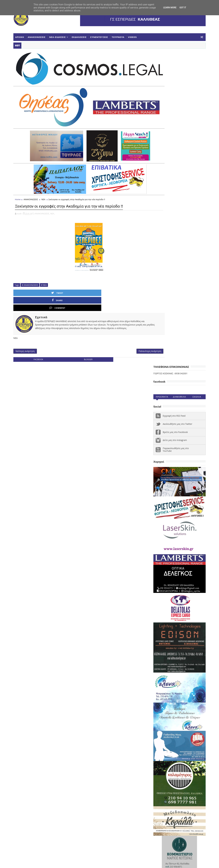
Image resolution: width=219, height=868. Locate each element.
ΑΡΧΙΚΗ (26, 36)
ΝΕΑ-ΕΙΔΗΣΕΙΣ (64, 36)
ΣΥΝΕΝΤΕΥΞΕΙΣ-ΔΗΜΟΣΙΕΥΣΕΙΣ (165, 771)
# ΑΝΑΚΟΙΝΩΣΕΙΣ (36, 277)
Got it (183, 8)
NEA (151, 735)
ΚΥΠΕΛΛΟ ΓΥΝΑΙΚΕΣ (174, 751)
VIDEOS (139, 36)
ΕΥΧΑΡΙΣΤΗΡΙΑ (185, 746)
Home (24, 185)
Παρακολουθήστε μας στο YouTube (170, 135)
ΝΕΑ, (59, 206)
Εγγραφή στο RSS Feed (168, 102)
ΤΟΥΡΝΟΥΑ (124, 36)
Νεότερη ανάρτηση (31, 330)
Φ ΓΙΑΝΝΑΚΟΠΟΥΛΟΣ (175, 776)
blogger (80, 340)
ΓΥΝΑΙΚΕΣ (173, 741)
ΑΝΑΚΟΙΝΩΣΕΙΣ (43, 36)
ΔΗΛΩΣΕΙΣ (187, 741)
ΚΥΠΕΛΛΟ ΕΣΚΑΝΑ (158, 756)
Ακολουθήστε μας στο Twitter (171, 110)
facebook (40, 340)
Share (67, 285)
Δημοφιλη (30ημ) (173, 83)
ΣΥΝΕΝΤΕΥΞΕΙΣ (105, 36)
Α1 (170, 735)
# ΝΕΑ (50, 277)
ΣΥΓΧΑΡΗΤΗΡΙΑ (176, 761)
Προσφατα (156, 83)
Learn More (170, 8)
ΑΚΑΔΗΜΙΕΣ (181, 735)
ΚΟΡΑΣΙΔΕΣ (155, 751)
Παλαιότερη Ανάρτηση (127, 330)
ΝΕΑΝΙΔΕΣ (185, 756)
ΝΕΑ (50, 185)
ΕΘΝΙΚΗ (153, 746)
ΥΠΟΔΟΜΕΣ (155, 776)
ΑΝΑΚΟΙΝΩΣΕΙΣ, (48, 206)
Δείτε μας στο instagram (169, 126)
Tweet (37, 285)
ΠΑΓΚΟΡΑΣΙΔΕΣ (157, 761)
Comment (98, 285)
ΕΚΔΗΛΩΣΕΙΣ (85, 36)
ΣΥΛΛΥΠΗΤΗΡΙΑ (157, 766)
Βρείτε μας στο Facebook (169, 118)
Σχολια (191, 83)
